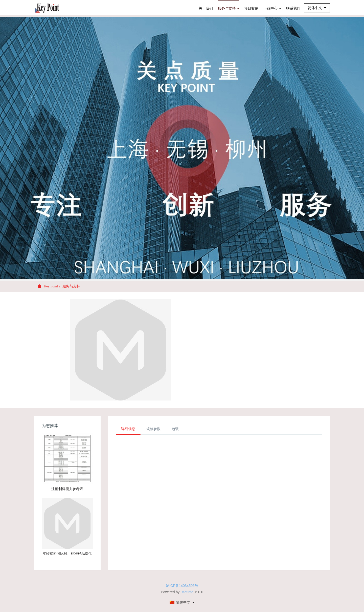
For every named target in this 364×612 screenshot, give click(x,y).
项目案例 (251, 8)
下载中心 (272, 8)
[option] (182, 148)
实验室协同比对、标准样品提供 (67, 554)
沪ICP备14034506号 (182, 586)
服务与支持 (229, 8)
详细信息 (128, 429)
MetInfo (187, 592)
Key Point (51, 286)
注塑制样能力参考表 (67, 489)
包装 (175, 429)
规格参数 (153, 429)
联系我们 (293, 8)
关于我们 (206, 8)
